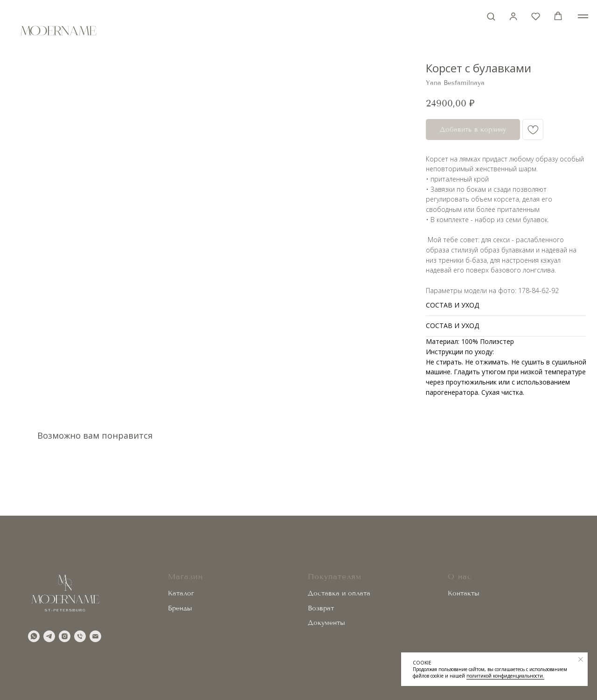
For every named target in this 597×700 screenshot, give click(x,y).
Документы (326, 623)
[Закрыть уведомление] (581, 659)
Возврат (321, 608)
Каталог (181, 593)
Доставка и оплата (339, 593)
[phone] (80, 636)
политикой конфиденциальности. (505, 676)
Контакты (464, 593)
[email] (95, 636)
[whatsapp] (34, 636)
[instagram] (65, 636)
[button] (491, 16)
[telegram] (49, 636)
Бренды (180, 608)
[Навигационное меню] (583, 16)
